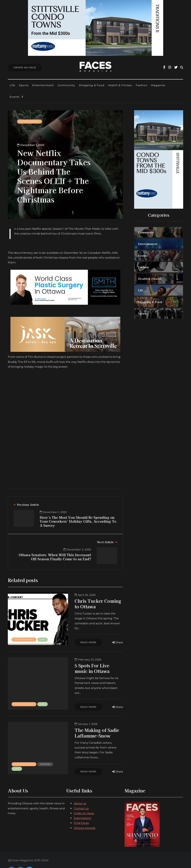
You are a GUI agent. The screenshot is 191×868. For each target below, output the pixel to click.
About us (80, 790)
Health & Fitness (120, 85)
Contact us (81, 795)
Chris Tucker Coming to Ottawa (81, 604)
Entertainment (43, 85)
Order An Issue (25, 67)
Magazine (158, 85)
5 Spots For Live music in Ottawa (82, 664)
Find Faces (81, 810)
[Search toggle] (182, 67)
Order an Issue (84, 800)
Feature (19, 757)
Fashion (142, 85)
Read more (68, 637)
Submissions (82, 805)
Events (15, 97)
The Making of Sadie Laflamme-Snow (77, 725)
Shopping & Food (92, 85)
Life (12, 85)
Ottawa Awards (84, 815)
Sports (24, 85)
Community (66, 85)
